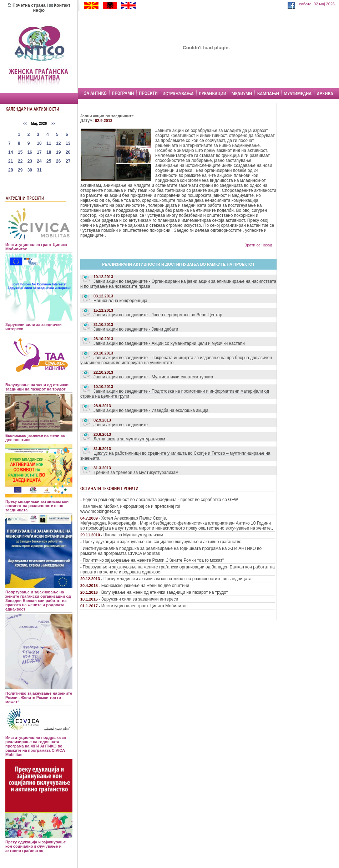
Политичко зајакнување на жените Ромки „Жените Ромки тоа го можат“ (153, 560)
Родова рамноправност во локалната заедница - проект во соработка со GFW (160, 500)
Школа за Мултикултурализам (133, 535)
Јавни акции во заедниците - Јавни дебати (136, 329)
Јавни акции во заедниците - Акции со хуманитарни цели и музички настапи (169, 343)
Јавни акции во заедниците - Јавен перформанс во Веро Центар (158, 315)
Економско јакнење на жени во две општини (145, 586)
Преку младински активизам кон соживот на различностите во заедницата (178, 579)
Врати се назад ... (260, 245)
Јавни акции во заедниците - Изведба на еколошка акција (151, 410)
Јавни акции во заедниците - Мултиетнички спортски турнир (153, 377)
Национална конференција (120, 301)
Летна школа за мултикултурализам (129, 439)
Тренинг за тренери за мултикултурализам (136, 473)
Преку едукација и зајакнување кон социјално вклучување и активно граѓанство (162, 542)
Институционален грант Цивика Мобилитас (145, 606)
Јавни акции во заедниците (121, 425)
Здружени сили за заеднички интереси (140, 599)
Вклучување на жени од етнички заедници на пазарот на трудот (165, 592)
